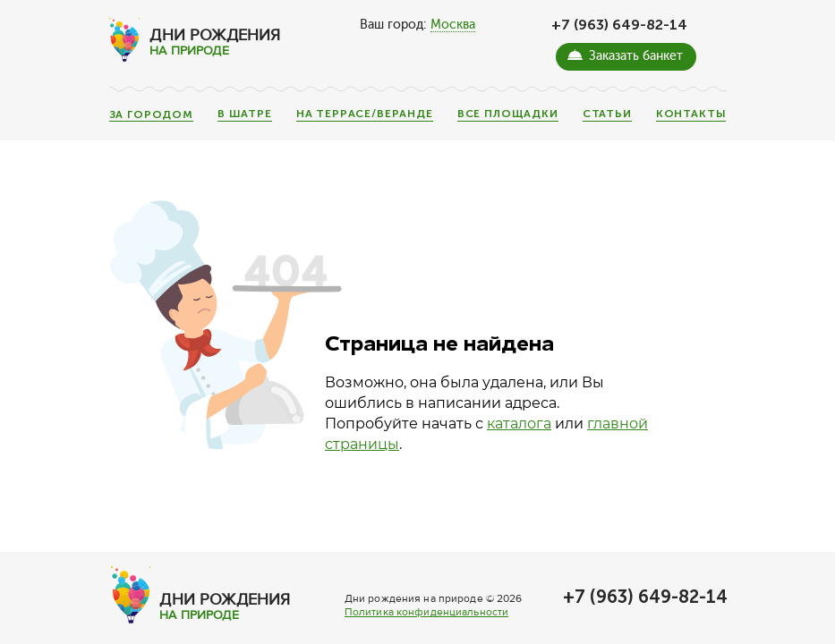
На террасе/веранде (365, 114)
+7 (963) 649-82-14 (619, 25)
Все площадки (508, 114)
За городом (151, 115)
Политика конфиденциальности (426, 612)
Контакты (691, 114)
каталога (519, 424)
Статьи (607, 114)
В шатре (245, 114)
